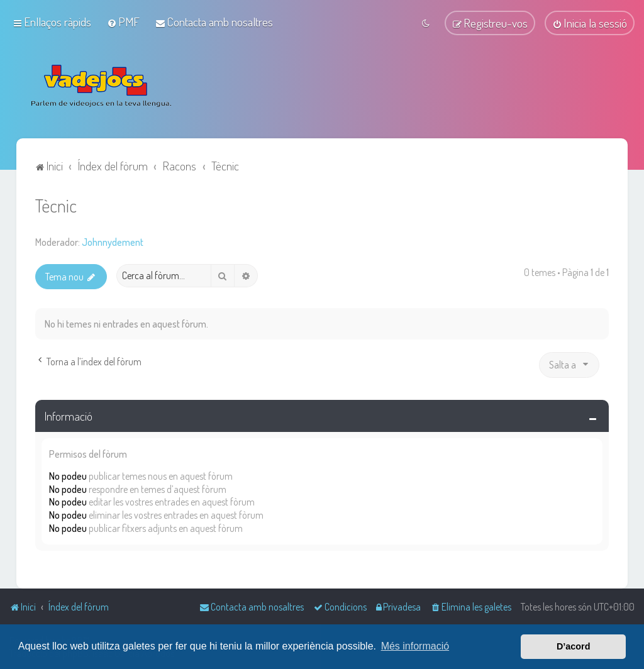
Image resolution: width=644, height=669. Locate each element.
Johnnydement (113, 241)
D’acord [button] (574, 646)
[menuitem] (123, 22)
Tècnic (56, 204)
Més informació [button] (415, 646)
